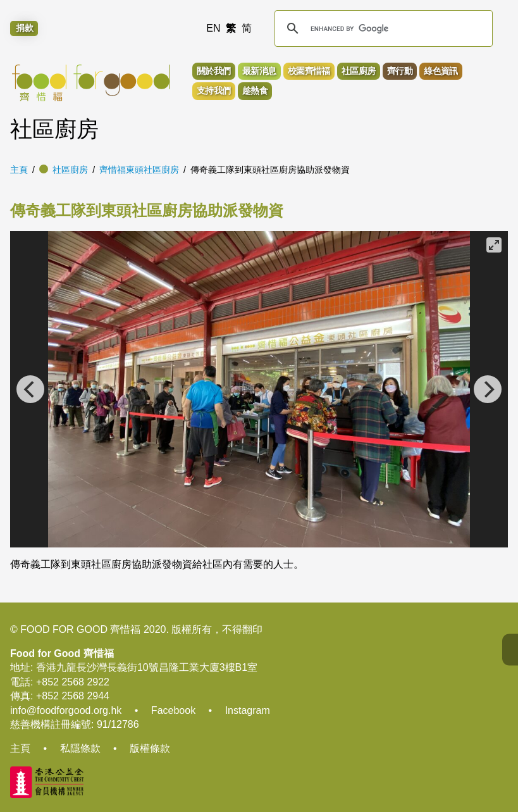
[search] (382, 28)
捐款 (25, 28)
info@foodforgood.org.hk (66, 710)
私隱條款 (80, 748)
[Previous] (30, 389)
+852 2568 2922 (73, 682)
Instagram (248, 710)
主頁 (19, 170)
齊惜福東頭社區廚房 (139, 170)
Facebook (173, 710)
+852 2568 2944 (73, 696)
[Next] (488, 389)
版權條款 (150, 748)
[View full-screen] (494, 245)
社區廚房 (70, 170)
